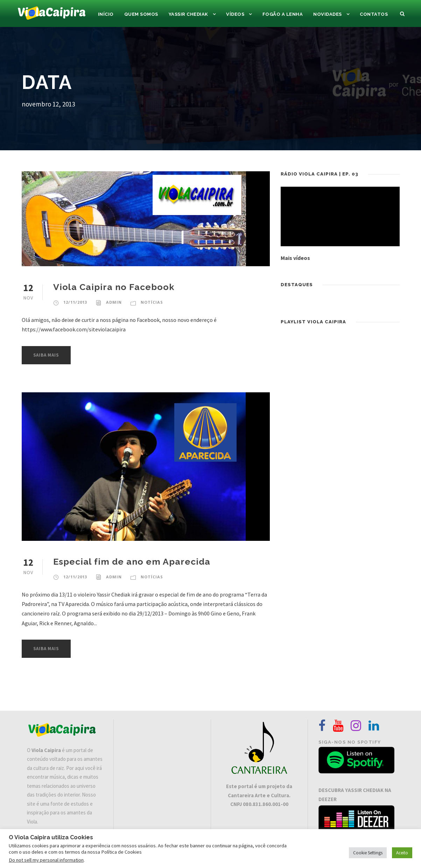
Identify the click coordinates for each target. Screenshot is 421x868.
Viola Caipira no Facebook (114, 287)
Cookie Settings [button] (368, 853)
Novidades (328, 14)
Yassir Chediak (188, 14)
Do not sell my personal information (46, 860)
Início (106, 14)
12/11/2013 (75, 302)
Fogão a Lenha (283, 14)
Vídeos (235, 14)
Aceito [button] (402, 853)
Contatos (374, 14)
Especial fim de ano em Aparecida (132, 562)
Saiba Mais (46, 355)
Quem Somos (141, 14)
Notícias (152, 302)
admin (114, 302)
